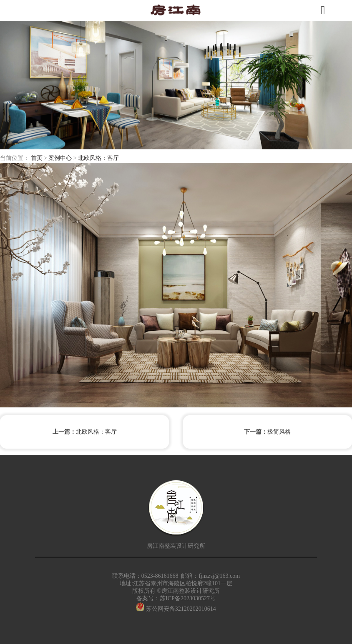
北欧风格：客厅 (98, 158)
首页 (37, 158)
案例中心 (60, 158)
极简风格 (267, 432)
